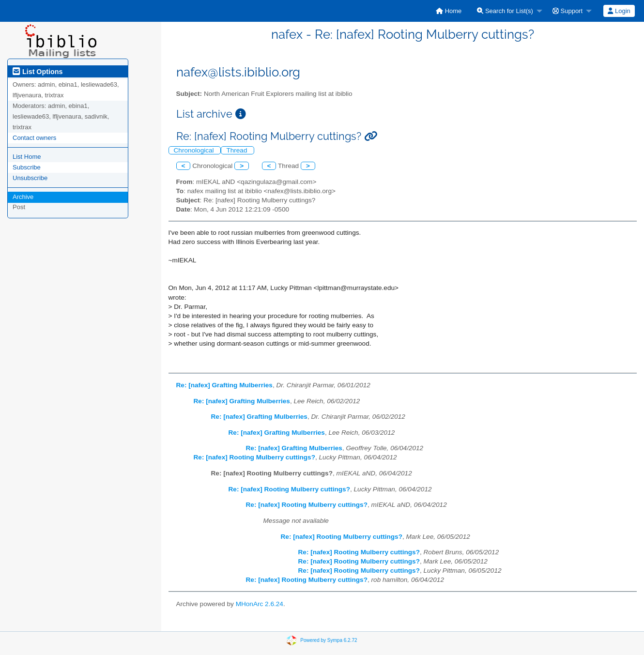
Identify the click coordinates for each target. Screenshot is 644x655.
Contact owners (34, 138)
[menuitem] (449, 11)
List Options (38, 72)
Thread (238, 150)
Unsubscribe (30, 178)
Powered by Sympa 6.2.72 (329, 640)
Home (449, 11)
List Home (27, 157)
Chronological (195, 150)
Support (567, 11)
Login (619, 11)
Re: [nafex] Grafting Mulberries (224, 385)
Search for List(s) (505, 11)
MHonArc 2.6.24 (260, 604)
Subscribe (27, 167)
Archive (23, 197)
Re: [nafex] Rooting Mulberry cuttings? (254, 457)
